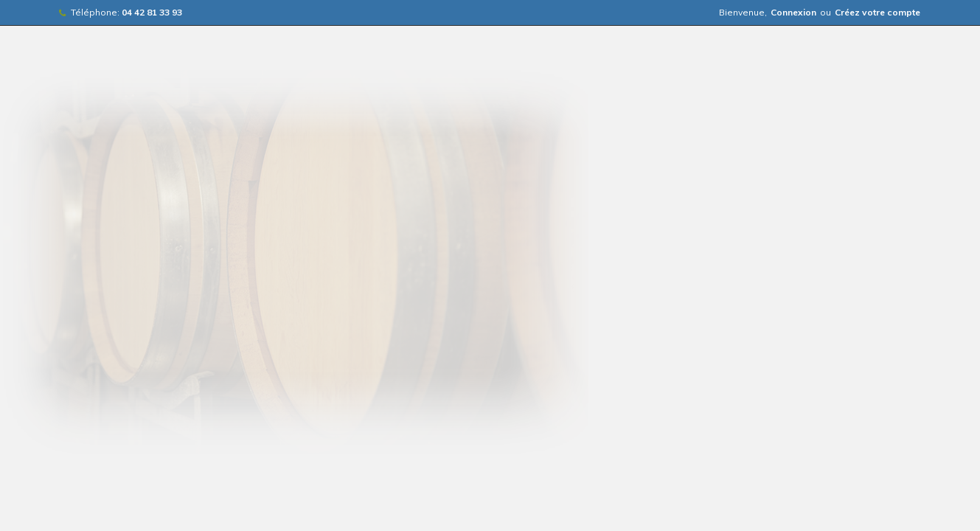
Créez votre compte (878, 12)
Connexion (793, 12)
